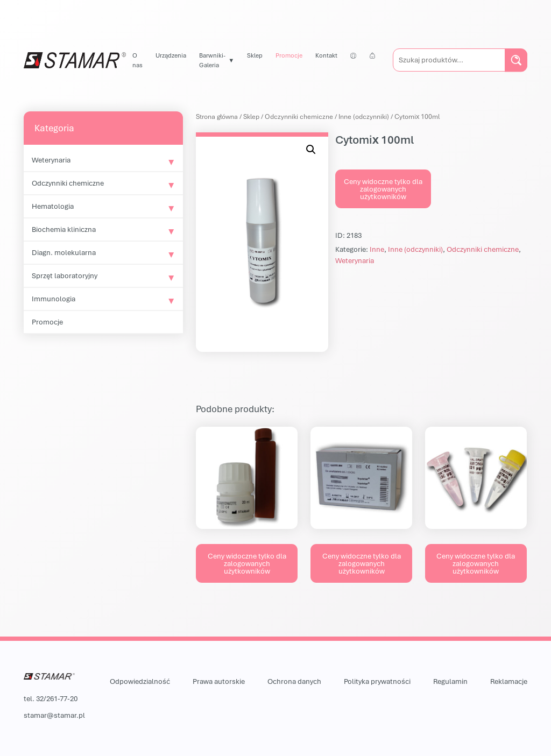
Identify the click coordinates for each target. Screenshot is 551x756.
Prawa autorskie (219, 681)
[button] (311, 150)
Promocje (289, 55)
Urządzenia (171, 55)
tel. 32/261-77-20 (51, 698)
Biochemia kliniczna (64, 229)
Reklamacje (509, 681)
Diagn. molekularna (64, 252)
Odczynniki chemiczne (68, 183)
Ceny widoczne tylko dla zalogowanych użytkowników (383, 189)
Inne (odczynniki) (364, 116)
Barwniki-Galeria (212, 60)
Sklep (255, 55)
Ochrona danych (294, 681)
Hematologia (53, 206)
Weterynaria (51, 160)
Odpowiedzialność (140, 681)
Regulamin (450, 681)
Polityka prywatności (377, 681)
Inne (377, 249)
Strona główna (217, 116)
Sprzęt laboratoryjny (65, 275)
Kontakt (326, 55)
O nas (137, 60)
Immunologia (54, 299)
